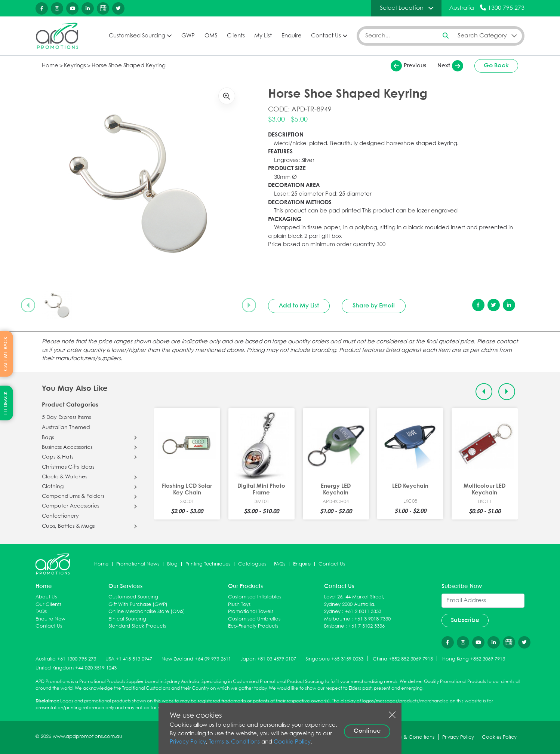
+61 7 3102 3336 (367, 626)
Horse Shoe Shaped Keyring (129, 66)
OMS (211, 36)
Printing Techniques (208, 564)
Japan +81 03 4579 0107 (268, 659)
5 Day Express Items (66, 417)
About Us (46, 597)
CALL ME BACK (6, 354)
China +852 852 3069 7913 (403, 659)
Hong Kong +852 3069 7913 (474, 659)
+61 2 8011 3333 (363, 612)
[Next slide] (249, 305)
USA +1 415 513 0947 (129, 659)
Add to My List (299, 306)
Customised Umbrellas (254, 619)
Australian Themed (66, 427)
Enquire (292, 36)
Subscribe (465, 620)
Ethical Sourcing (127, 619)
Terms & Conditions (234, 742)
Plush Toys (239, 605)
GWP (188, 36)
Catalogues (252, 564)
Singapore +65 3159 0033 (334, 659)
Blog (172, 564)
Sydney (332, 612)
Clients (236, 36)
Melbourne (337, 619)
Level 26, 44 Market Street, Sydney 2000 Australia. (354, 601)
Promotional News (138, 564)
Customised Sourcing (137, 36)
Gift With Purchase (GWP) (138, 605)
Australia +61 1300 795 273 (66, 659)
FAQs (280, 564)
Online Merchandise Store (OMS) (147, 612)
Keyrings (75, 66)
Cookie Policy (292, 742)
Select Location (402, 8)
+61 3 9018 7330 (373, 619)
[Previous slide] (28, 305)
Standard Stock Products (137, 626)
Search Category (482, 36)
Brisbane (334, 626)
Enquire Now (50, 619)
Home (50, 66)
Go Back (496, 66)
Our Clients (48, 605)
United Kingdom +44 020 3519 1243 (76, 668)
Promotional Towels (251, 612)
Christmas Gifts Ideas (68, 467)
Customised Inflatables (255, 597)
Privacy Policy (188, 742)
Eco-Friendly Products (253, 626)
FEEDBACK (6, 403)
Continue (367, 731)
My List (263, 36)
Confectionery (60, 516)
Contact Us (326, 36)
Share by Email (374, 306)
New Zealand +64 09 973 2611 (196, 659)
